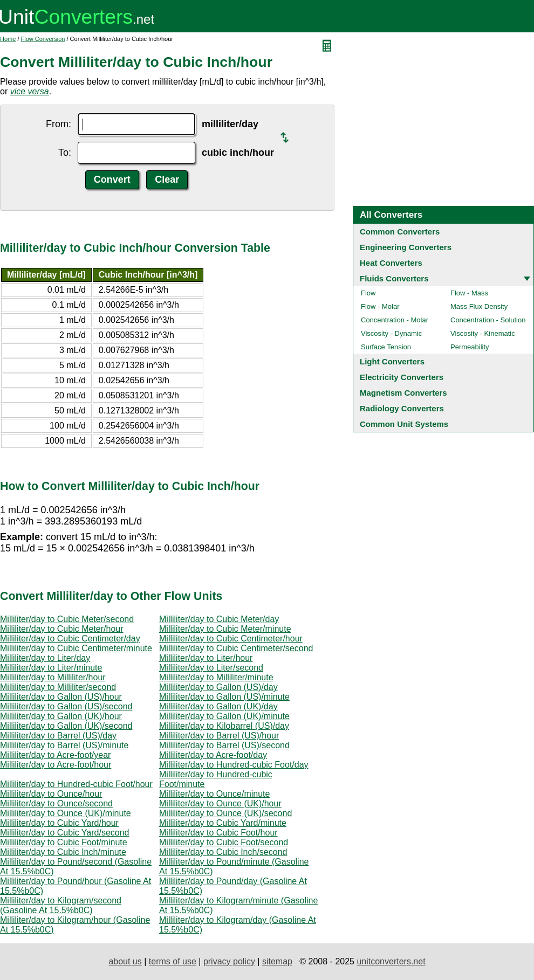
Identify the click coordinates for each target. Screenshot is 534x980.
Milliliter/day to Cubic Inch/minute (63, 852)
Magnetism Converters (403, 393)
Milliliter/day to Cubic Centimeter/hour (231, 639)
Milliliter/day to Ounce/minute (214, 794)
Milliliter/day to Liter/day (45, 658)
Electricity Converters (402, 377)
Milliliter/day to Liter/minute (51, 668)
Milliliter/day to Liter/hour (206, 658)
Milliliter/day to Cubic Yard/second (65, 833)
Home (8, 39)
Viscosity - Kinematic (483, 333)
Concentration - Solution (488, 320)
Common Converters (400, 232)
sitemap (277, 961)
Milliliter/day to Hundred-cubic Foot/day (234, 765)
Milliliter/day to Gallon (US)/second (66, 706)
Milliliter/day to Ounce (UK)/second (225, 813)
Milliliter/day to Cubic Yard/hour (59, 823)
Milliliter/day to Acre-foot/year (55, 755)
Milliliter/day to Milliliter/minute (216, 677)
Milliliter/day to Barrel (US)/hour (219, 736)
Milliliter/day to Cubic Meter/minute (225, 629)
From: (59, 124)
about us (125, 961)
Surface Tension (386, 347)
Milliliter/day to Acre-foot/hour (56, 765)
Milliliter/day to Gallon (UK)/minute (224, 716)
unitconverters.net (391, 961)
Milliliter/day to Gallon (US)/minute (224, 697)
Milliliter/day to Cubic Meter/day (219, 619)
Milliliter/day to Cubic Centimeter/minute (76, 648)
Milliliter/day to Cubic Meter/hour (62, 629)
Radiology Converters (402, 408)
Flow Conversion (43, 39)
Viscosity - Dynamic (391, 333)
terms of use (173, 961)
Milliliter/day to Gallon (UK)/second (66, 726)
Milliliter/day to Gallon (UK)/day (218, 706)
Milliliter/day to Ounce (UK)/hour (220, 803)
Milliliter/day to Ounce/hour (51, 794)
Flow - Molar (380, 306)
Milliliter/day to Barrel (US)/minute (64, 745)
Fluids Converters (394, 278)
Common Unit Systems (404, 424)
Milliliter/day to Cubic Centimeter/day (70, 639)
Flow (368, 293)
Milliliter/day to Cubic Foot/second (224, 842)
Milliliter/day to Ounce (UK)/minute (66, 813)
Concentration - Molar (395, 320)
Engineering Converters (406, 247)
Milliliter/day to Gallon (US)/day (218, 687)
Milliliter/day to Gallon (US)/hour (61, 697)
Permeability (470, 347)
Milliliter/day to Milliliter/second (58, 687)
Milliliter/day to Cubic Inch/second (223, 852)
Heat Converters (391, 263)
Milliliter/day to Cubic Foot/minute (64, 842)
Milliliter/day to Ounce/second (56, 803)
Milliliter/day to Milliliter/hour (53, 677)
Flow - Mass (469, 293)
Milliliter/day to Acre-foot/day (213, 755)
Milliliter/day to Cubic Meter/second (67, 619)
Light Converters (392, 361)
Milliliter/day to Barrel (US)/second (224, 745)
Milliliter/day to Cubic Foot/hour (218, 833)
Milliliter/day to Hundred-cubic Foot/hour (76, 784)
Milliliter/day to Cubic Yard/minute (223, 823)
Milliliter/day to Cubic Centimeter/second (236, 648)
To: (65, 153)
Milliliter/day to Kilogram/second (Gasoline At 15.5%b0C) (61, 905)
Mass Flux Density (479, 306)
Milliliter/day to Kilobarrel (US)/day (224, 726)
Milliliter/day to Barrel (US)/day (58, 736)
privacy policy (229, 961)
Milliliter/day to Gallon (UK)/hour (61, 716)
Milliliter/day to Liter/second (211, 668)
